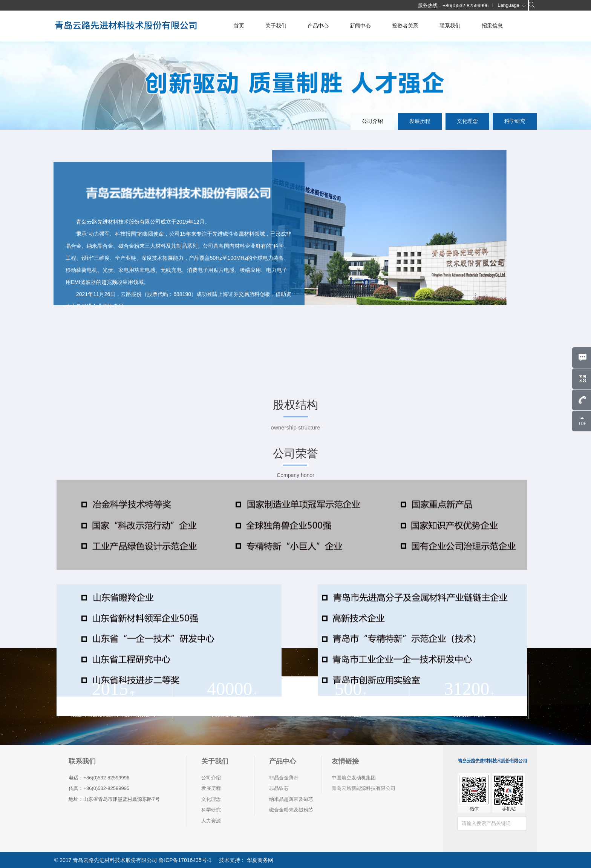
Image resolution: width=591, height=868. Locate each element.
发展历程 (420, 121)
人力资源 (211, 821)
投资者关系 (405, 26)
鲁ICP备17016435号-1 (185, 860)
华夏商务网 (259, 860)
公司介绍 (372, 121)
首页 (239, 26)
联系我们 (450, 26)
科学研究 (515, 121)
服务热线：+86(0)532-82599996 (453, 5)
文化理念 (467, 121)
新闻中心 (360, 26)
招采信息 (492, 26)
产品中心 (318, 26)
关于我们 (276, 26)
